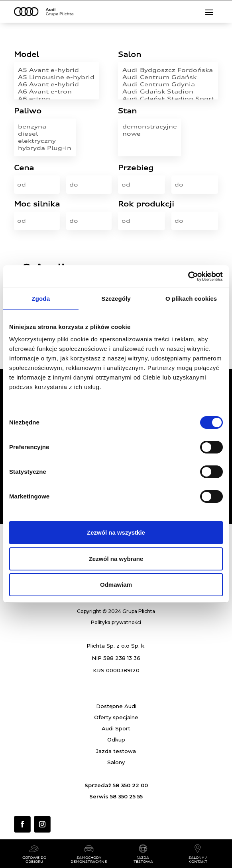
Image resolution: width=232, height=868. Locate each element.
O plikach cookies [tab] (191, 299)
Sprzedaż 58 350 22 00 (116, 785)
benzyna (45, 127)
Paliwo (28, 111)
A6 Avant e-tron (56, 91)
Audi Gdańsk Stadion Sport (168, 99)
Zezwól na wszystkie (116, 532)
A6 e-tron (56, 99)
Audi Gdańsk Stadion (168, 91)
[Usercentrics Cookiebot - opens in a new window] (188, 276)
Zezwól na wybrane (116, 559)
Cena (24, 168)
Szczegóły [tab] (116, 299)
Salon (130, 55)
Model (27, 55)
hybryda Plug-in (45, 148)
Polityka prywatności (116, 622)
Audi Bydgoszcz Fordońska (168, 70)
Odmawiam (116, 585)
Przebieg (136, 168)
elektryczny (45, 141)
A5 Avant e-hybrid (56, 70)
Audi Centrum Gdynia (168, 84)
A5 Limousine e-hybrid (56, 77)
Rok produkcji (146, 204)
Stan (127, 111)
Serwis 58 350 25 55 (116, 796)
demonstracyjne (150, 127)
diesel (45, 134)
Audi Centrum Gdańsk (168, 77)
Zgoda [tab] (41, 299)
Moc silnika (37, 204)
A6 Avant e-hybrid (56, 84)
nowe (150, 134)
